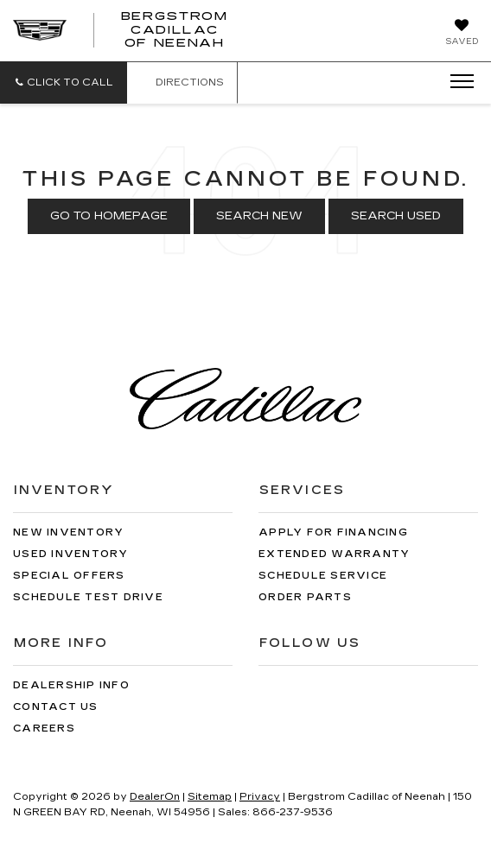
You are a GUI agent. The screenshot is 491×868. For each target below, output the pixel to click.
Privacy (260, 797)
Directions (182, 82)
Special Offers (69, 576)
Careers (44, 729)
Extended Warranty (334, 554)
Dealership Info (71, 685)
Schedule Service (323, 576)
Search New (259, 216)
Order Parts (305, 597)
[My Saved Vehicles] (462, 34)
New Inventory (68, 532)
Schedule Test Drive (88, 597)
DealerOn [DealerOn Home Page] (155, 797)
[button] (64, 82)
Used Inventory (71, 554)
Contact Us (56, 707)
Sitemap (210, 797)
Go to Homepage (109, 216)
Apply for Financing (333, 532)
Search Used (396, 216)
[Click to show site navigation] (456, 82)
